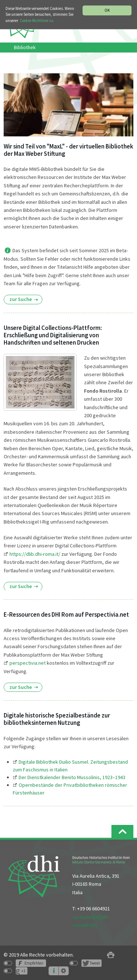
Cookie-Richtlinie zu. (37, 21)
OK (107, 10)
